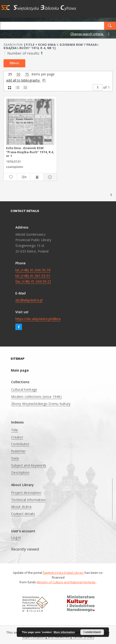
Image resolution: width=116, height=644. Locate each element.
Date (15, 458)
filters (14, 63)
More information (64, 632)
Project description (26, 493)
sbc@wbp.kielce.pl (29, 300)
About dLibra (21, 507)
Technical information (28, 500)
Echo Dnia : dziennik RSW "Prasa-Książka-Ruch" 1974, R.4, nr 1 (30, 152)
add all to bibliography (26, 80)
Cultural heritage (24, 389)
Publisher (18, 451)
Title (15, 430)
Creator (17, 437)
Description (20, 472)
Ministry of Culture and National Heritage (66, 582)
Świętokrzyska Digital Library (63, 573)
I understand (92, 632)
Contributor (20, 444)
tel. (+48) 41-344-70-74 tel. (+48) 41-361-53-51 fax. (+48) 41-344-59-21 (33, 276)
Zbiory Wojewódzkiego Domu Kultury (41, 404)
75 (27, 74)
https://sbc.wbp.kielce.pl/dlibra (38, 319)
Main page (20, 370)
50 (18, 74)
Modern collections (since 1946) (36, 397)
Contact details (23, 514)
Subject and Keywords (29, 465)
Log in (16, 537)
